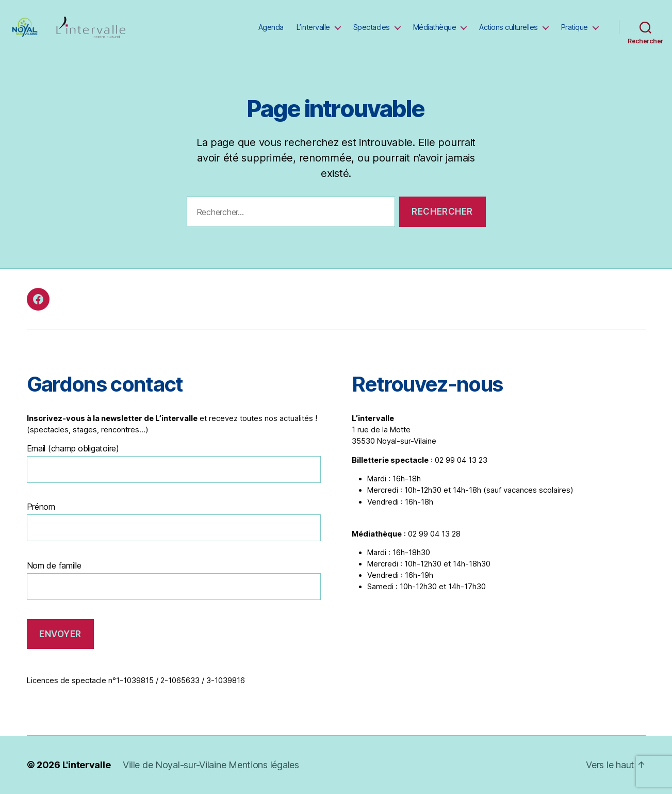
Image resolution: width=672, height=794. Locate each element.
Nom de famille (54, 565)
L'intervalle (87, 765)
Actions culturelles (509, 27)
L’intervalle (313, 27)
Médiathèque (435, 27)
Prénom (41, 507)
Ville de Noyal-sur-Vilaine (176, 765)
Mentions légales (264, 765)
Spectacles (372, 27)
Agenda (271, 27)
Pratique (575, 27)
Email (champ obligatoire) (73, 448)
